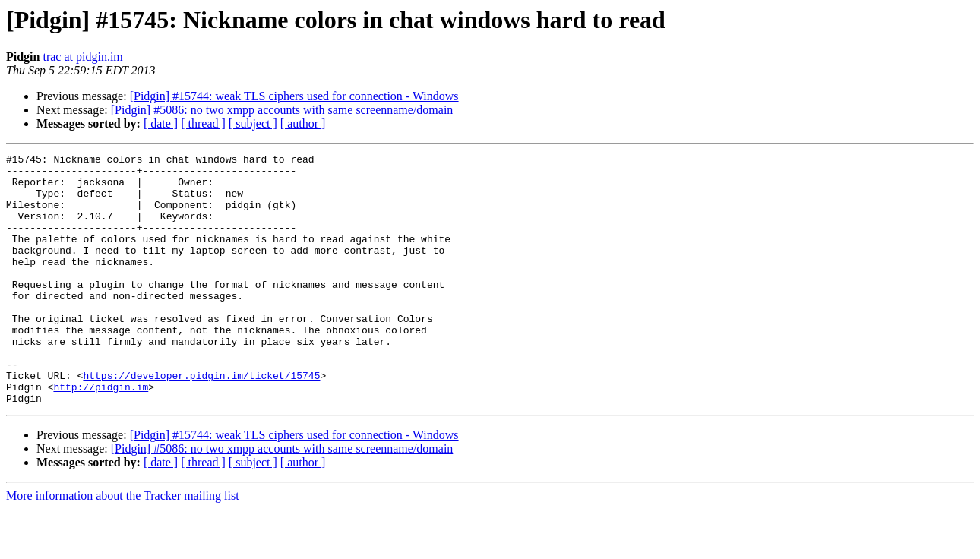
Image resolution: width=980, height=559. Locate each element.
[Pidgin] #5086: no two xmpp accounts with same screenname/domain (282, 110)
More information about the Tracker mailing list (123, 546)
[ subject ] (253, 123)
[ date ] (161, 123)
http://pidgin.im (101, 434)
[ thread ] (203, 123)
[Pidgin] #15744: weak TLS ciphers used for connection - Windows (294, 96)
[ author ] (303, 123)
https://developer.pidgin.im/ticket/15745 (201, 421)
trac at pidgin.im (82, 57)
